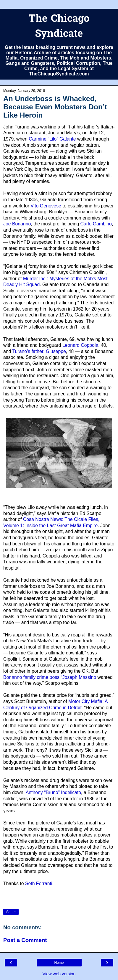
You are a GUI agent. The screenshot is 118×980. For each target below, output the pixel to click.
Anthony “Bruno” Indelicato (53, 792)
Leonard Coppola (80, 345)
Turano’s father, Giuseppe (39, 351)
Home (59, 963)
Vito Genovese (46, 206)
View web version (59, 974)
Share (11, 912)
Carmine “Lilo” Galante (52, 139)
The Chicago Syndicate (59, 27)
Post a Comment (25, 940)
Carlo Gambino (96, 224)
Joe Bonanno (17, 224)
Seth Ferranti (39, 884)
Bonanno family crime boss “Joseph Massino (50, 677)
